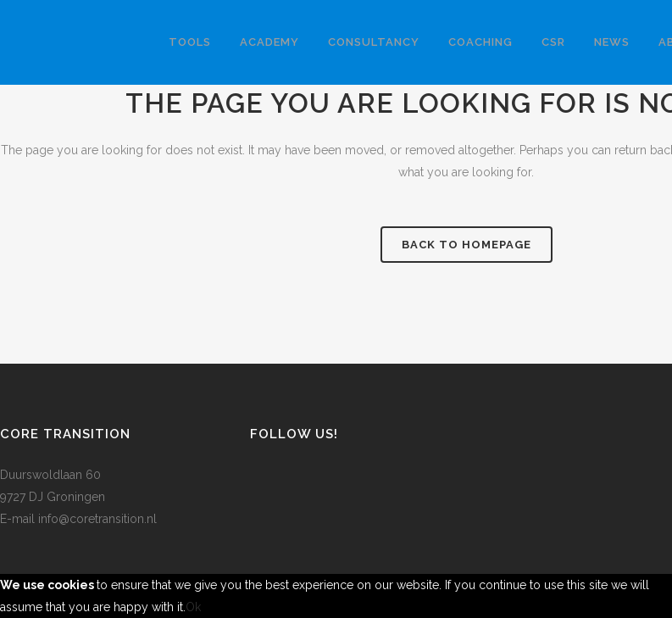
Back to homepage (467, 245)
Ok (193, 607)
